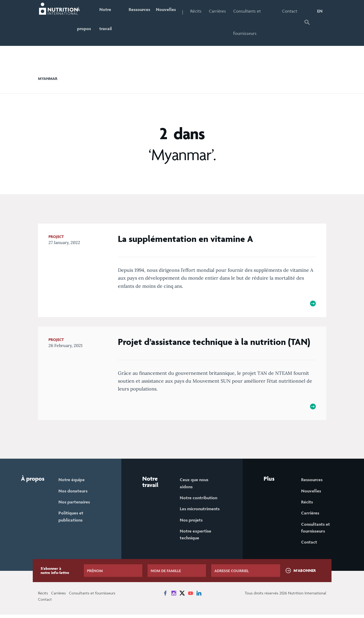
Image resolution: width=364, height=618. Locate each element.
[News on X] (182, 597)
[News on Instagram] (174, 597)
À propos (87, 22)
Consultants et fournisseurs (254, 22)
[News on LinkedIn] (199, 597)
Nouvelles (172, 11)
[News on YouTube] (191, 597)
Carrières (224, 11)
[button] (307, 23)
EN (320, 11)
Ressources (144, 11)
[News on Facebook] (165, 597)
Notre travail (110, 22)
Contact (290, 11)
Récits (203, 11)
